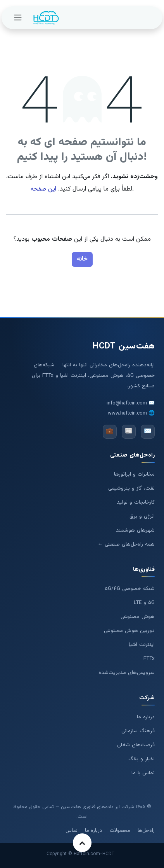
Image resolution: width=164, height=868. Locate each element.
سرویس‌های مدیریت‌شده (127, 673)
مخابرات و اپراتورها (134, 474)
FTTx (149, 659)
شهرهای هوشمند (135, 530)
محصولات (120, 831)
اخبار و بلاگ (142, 759)
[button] (82, 843)
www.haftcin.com (127, 413)
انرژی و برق (142, 516)
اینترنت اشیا (142, 645)
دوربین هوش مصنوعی (129, 631)
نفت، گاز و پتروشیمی (131, 488)
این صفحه (43, 189)
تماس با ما (143, 773)
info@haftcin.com (127, 403)
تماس (72, 831)
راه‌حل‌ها (146, 831)
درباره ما (146, 717)
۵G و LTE (144, 603)
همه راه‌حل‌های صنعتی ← (126, 544)
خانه (82, 259)
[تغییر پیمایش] (18, 18)
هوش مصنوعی (138, 617)
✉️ (148, 431)
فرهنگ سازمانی (138, 731)
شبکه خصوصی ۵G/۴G (130, 589)
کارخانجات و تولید (136, 502)
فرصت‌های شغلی (136, 745)
